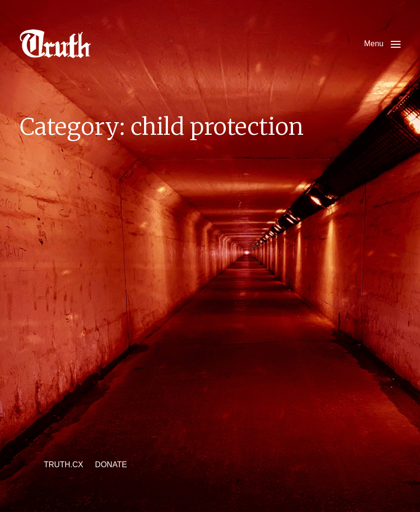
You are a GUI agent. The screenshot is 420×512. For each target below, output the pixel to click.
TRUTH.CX (64, 465)
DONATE (111, 465)
